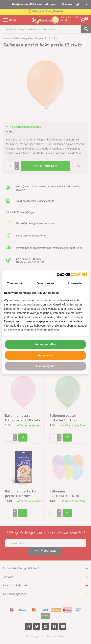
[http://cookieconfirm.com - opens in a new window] (72, 275)
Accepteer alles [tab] (45, 344)
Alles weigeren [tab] (45, 366)
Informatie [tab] (75, 283)
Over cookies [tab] (46, 283)
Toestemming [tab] (16, 283)
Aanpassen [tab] (45, 355)
